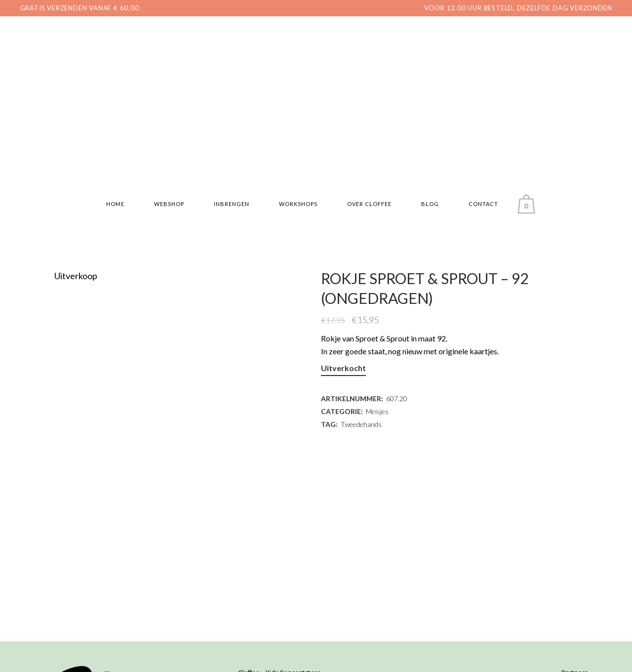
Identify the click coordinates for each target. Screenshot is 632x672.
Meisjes (377, 411)
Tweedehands (361, 424)
